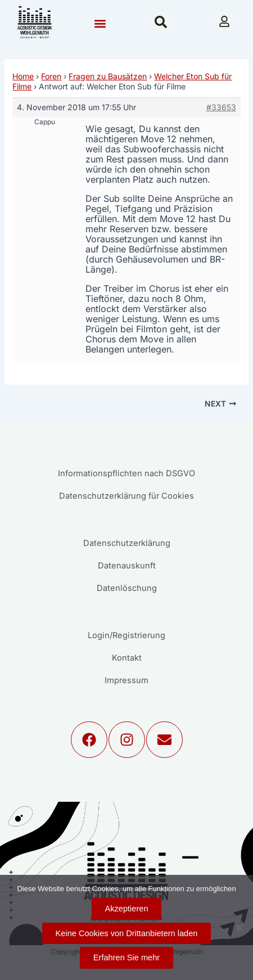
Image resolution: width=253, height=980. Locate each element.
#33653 (221, 107)
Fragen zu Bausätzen (108, 76)
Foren (51, 76)
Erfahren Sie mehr (126, 958)
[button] (100, 23)
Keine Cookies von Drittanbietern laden (127, 933)
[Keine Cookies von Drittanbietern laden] (239, 928)
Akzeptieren (127, 909)
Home (23, 76)
